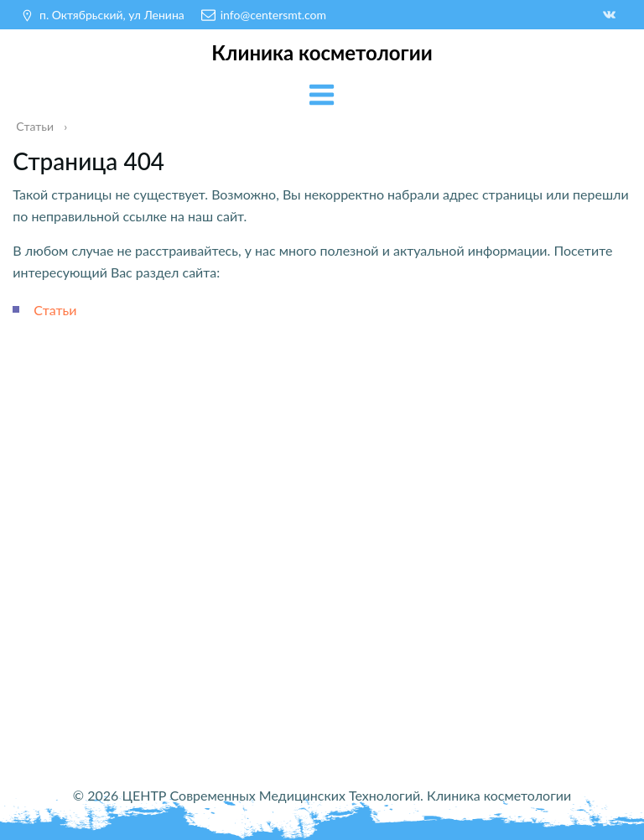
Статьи (55, 310)
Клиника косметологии (322, 52)
